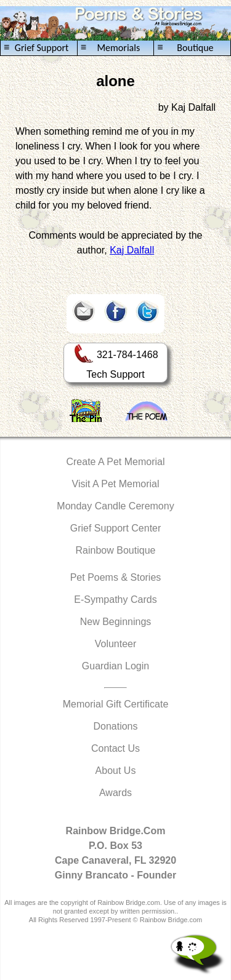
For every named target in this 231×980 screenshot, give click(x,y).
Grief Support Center (116, 528)
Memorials (110, 48)
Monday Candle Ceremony (115, 506)
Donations (115, 726)
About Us (116, 771)
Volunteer (116, 644)
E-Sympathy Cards (115, 600)
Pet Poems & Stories (116, 577)
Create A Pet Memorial (115, 462)
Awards (115, 793)
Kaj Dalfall (132, 250)
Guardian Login (115, 666)
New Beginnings (116, 622)
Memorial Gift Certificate (116, 704)
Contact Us (115, 748)
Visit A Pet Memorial (116, 484)
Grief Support (36, 48)
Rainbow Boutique (116, 550)
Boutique (185, 48)
